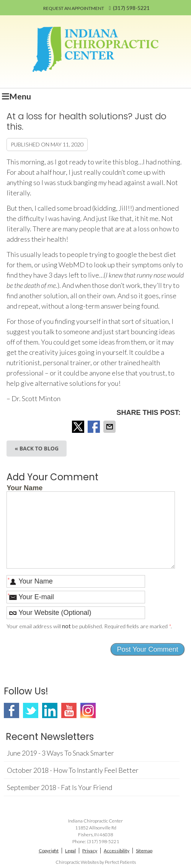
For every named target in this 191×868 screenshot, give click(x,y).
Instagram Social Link (88, 710)
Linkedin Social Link (50, 710)
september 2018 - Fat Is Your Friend (60, 787)
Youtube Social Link (69, 710)
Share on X (79, 427)
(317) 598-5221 (131, 8)
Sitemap (144, 851)
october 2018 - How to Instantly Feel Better (73, 770)
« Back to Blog (37, 448)
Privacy (90, 851)
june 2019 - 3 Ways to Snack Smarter (60, 753)
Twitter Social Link (31, 710)
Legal (70, 851)
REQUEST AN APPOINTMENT (74, 8)
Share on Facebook (95, 427)
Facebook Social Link (11, 710)
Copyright (49, 851)
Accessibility (117, 851)
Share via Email (110, 427)
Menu (16, 96)
